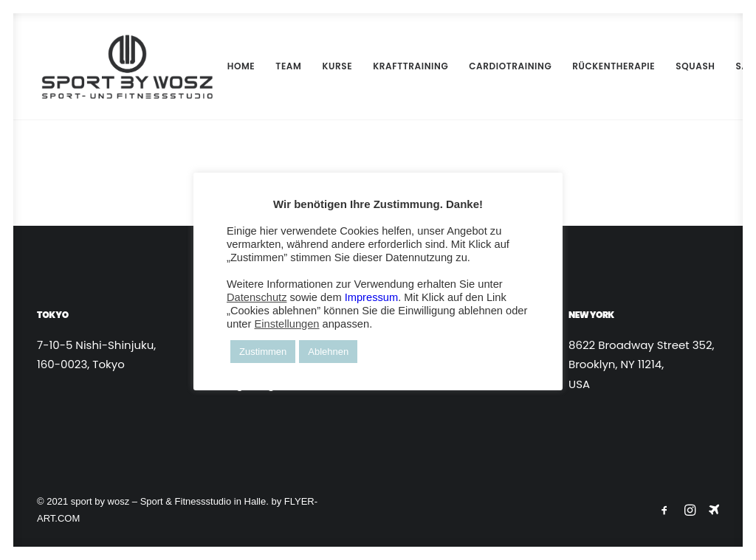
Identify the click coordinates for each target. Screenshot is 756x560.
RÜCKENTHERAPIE (605, 66)
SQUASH (686, 66)
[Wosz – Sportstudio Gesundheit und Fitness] (123, 66)
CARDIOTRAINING (501, 66)
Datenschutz (257, 297)
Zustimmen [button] (263, 352)
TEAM (279, 66)
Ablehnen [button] (328, 352)
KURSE (328, 66)
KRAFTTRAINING (402, 66)
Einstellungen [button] (286, 324)
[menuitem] (233, 66)
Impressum (371, 297)
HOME (233, 66)
